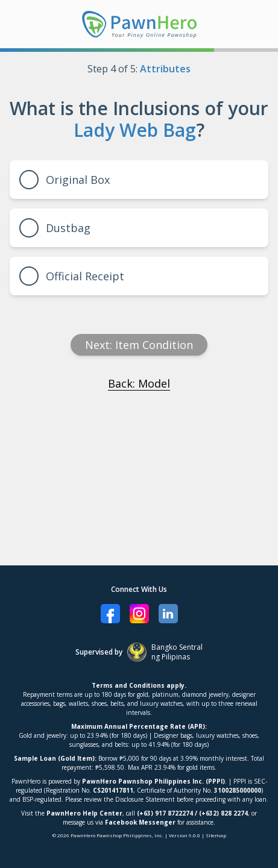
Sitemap (216, 835)
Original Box (65, 180)
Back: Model (139, 383)
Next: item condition (139, 345)
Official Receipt (72, 276)
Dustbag (55, 228)
